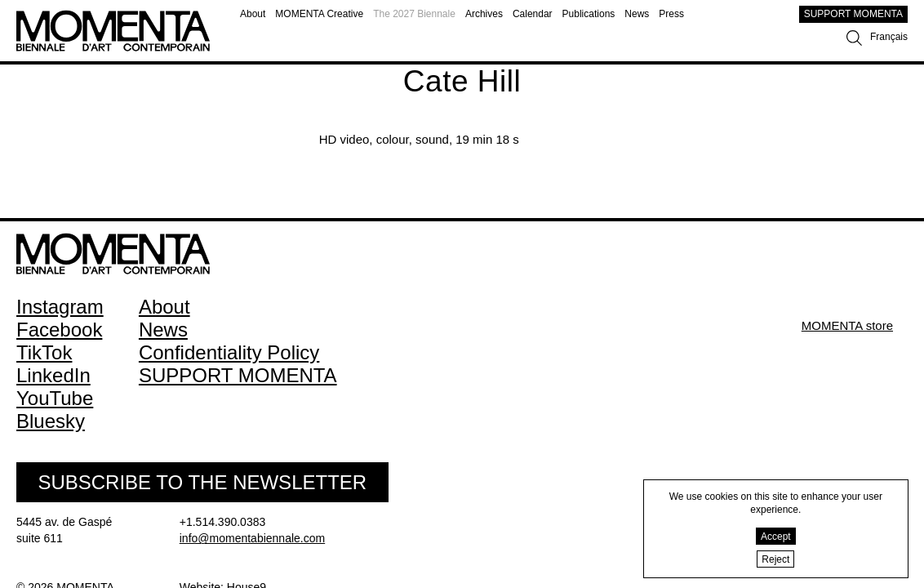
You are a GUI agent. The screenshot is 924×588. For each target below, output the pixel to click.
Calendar (533, 14)
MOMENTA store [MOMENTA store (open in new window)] (847, 325)
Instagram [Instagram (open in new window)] (60, 307)
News (637, 14)
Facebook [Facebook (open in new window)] (59, 330)
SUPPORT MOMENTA (853, 14)
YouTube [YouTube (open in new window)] (55, 398)
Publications (589, 14)
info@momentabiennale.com (252, 538)
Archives (484, 14)
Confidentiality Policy (229, 352)
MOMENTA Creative (319, 14)
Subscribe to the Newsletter (202, 482)
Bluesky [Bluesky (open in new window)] (51, 421)
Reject (775, 559)
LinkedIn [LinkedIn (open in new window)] (53, 375)
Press (671, 14)
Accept (776, 537)
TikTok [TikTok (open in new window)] (44, 352)
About (253, 14)
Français (889, 37)
